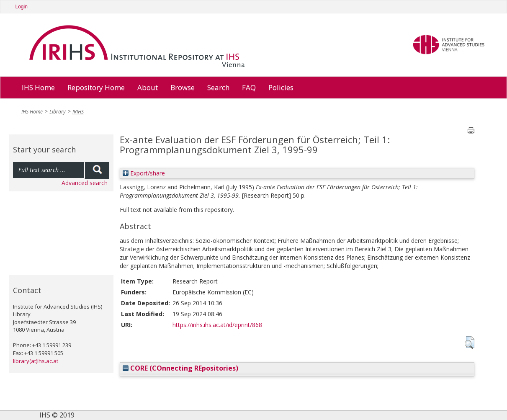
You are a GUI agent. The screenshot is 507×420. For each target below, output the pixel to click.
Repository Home (96, 87)
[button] (470, 343)
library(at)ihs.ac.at (36, 361)
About (148, 87)
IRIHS (78, 112)
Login (22, 7)
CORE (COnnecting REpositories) (180, 368)
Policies (281, 87)
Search (218, 87)
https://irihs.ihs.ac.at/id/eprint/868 (217, 325)
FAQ (249, 87)
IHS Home (38, 87)
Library (58, 112)
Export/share (144, 173)
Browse (183, 87)
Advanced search (85, 183)
